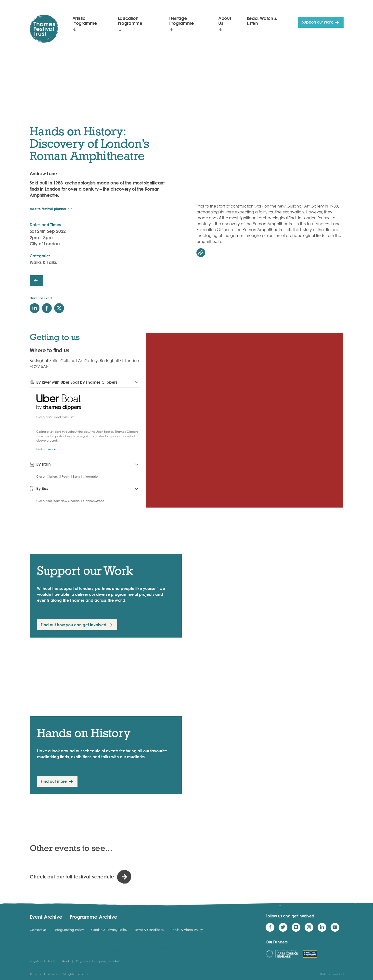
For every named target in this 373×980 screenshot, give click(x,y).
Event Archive (46, 917)
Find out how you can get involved (74, 625)
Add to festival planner (48, 209)
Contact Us (38, 930)
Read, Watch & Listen (262, 21)
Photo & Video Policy (187, 930)
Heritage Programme (182, 21)
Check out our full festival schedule (72, 876)
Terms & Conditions (149, 930)
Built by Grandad (332, 974)
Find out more (46, 449)
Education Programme (130, 21)
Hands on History (84, 733)
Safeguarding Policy (69, 930)
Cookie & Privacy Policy (109, 930)
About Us (225, 21)
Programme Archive (93, 917)
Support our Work (317, 22)
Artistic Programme (85, 21)
